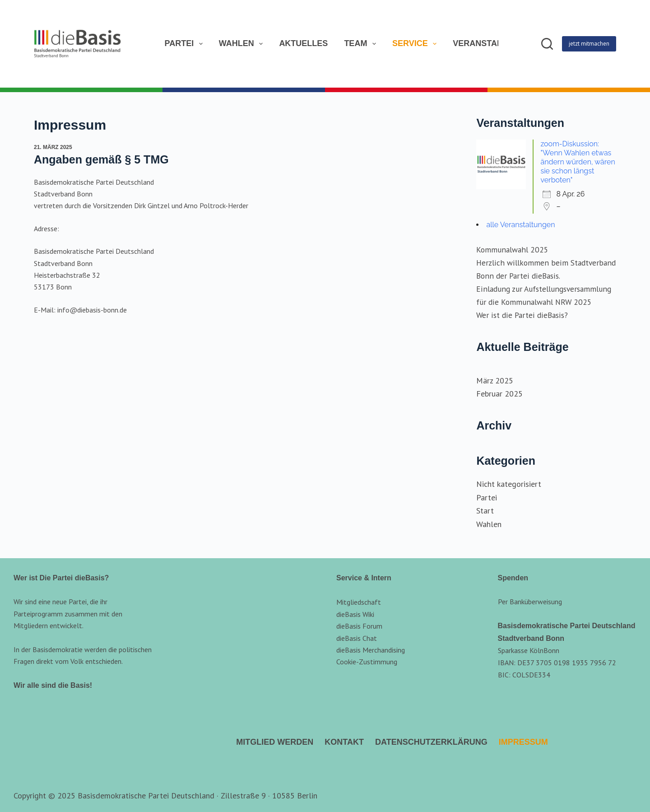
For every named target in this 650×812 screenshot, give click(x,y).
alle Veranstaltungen (520, 225)
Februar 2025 (499, 394)
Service (415, 44)
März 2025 (495, 380)
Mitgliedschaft (359, 602)
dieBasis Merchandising (371, 650)
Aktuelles (303, 43)
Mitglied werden (275, 742)
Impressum (523, 742)
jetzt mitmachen (589, 44)
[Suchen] (547, 44)
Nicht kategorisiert (509, 484)
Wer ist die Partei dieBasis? (522, 315)
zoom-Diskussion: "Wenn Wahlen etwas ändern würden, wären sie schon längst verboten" (578, 162)
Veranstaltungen (494, 43)
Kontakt (344, 742)
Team (360, 44)
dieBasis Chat (357, 638)
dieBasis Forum (359, 626)
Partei (184, 44)
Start (485, 511)
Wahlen (241, 44)
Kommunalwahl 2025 (512, 250)
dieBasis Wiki (355, 614)
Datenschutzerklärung (431, 742)
